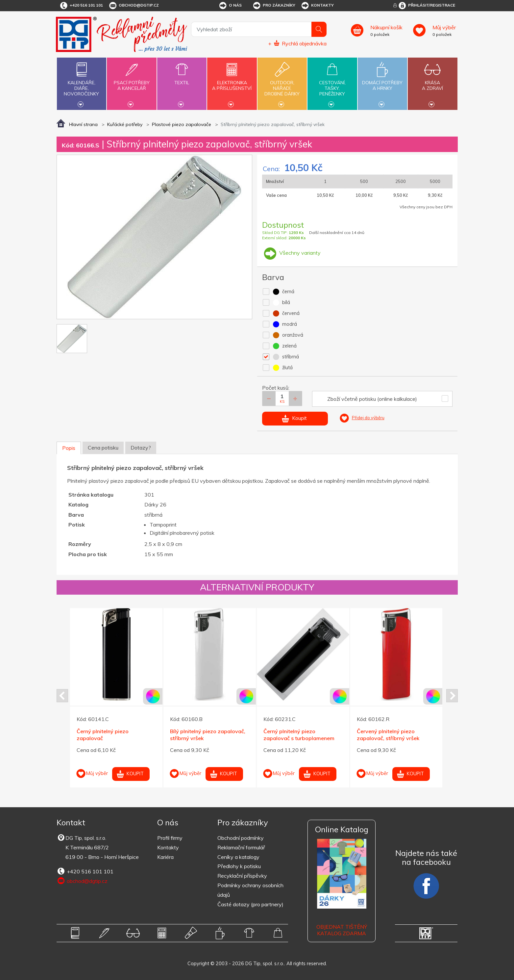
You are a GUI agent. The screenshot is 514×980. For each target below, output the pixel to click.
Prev (62, 696)
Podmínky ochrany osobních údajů (250, 890)
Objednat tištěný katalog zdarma (342, 930)
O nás (230, 6)
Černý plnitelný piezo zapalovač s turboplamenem (299, 735)
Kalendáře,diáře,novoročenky (82, 83)
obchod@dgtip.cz (134, 6)
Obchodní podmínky (241, 838)
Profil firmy (170, 838)
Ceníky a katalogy (238, 857)
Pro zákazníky (274, 6)
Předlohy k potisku (239, 866)
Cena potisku (103, 448)
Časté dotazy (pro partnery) (250, 904)
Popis (69, 448)
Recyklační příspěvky (242, 876)
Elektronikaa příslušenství (232, 82)
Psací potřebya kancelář (132, 82)
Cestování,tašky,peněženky (332, 83)
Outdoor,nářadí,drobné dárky (282, 83)
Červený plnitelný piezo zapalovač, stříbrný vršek (388, 735)
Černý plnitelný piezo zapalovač (103, 735)
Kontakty (317, 6)
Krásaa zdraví (432, 82)
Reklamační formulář (241, 847)
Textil (182, 79)
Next (452, 696)
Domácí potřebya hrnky (382, 82)
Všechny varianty (291, 253)
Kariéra (165, 857)
